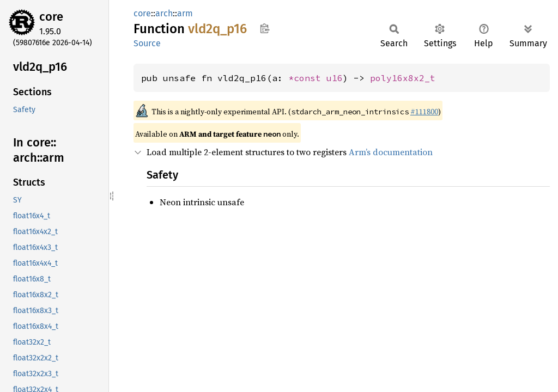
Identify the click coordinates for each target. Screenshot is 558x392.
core (51, 17)
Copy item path (265, 28)
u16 (335, 78)
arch (164, 13)
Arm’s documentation (391, 152)
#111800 (424, 112)
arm (185, 13)
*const (307, 78)
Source (147, 43)
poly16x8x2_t (403, 78)
